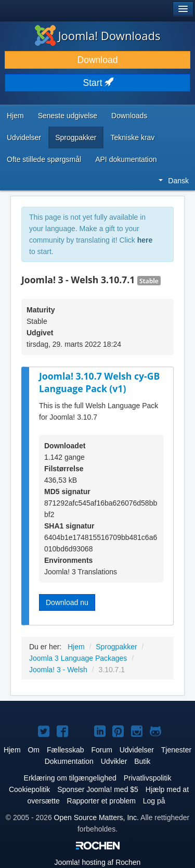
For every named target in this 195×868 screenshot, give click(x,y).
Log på (154, 801)
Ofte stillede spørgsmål (44, 159)
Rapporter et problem (101, 801)
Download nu (67, 602)
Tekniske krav (133, 137)
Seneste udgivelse (68, 116)
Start (98, 83)
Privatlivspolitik (148, 778)
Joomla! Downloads (98, 35)
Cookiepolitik (29, 789)
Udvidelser (24, 137)
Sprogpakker (76, 137)
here (145, 240)
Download (98, 60)
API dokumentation (126, 159)
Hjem (15, 116)
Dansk (174, 181)
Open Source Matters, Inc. (96, 817)
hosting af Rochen (98, 862)
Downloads (129, 116)
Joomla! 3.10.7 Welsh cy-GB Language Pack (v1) (99, 382)
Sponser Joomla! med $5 (98, 789)
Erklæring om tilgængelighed (70, 778)
